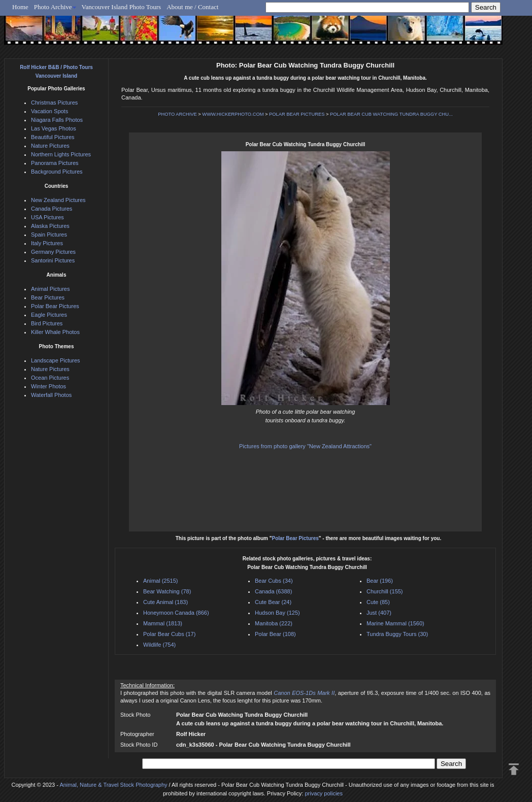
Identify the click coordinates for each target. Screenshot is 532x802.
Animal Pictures (50, 289)
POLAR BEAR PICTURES (297, 114)
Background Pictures (57, 172)
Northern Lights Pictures (61, 154)
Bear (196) (380, 581)
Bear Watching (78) (167, 591)
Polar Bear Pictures (295, 538)
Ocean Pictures (50, 378)
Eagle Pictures (49, 315)
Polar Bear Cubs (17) (169, 634)
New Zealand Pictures (58, 200)
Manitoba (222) (274, 623)
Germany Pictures (53, 252)
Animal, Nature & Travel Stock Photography (113, 785)
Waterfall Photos (51, 395)
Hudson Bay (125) (277, 613)
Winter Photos (48, 386)
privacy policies (324, 793)
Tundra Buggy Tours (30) (397, 634)
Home (20, 7)
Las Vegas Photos (54, 128)
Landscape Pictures (56, 360)
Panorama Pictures (55, 163)
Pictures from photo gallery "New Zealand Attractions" (305, 446)
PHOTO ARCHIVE (177, 114)
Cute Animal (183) (165, 602)
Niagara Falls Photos (57, 120)
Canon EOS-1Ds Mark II (304, 693)
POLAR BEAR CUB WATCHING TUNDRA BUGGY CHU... (391, 114)
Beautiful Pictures (53, 137)
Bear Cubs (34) (274, 581)
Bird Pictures (47, 323)
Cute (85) (378, 602)
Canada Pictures (52, 209)
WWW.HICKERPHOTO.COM (233, 114)
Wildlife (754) (159, 645)
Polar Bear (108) (275, 634)
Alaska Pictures (50, 226)
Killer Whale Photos (55, 332)
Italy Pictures (47, 243)
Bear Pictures (48, 297)
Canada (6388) (273, 591)
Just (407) (379, 613)
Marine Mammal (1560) (395, 623)
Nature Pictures (50, 146)
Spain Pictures (49, 235)
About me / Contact (192, 7)
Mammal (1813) (163, 623)
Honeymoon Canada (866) (176, 613)
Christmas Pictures (54, 103)
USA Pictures (47, 217)
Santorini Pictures (53, 260)
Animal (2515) (160, 581)
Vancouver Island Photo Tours (122, 7)
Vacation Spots (49, 111)
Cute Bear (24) (273, 602)
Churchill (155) (385, 591)
